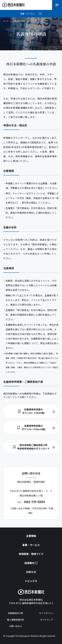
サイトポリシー (47, 613)
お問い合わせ (16, 626)
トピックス (31, 581)
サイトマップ (46, 620)
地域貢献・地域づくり (31, 554)
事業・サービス (31, 545)
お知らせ (31, 572)
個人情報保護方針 (16, 620)
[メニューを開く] (57, 5)
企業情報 (31, 536)
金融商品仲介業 (15, 613)
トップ (6, 21)
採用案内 (31, 563)
